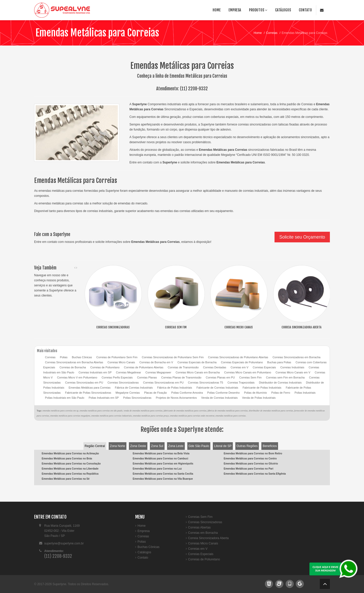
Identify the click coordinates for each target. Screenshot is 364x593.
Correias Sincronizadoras (123, 383)
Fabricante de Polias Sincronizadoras (88, 393)
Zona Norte (118, 446)
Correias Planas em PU (220, 377)
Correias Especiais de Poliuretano (242, 362)
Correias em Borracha (203, 533)
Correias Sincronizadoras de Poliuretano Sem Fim (173, 357)
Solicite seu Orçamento (302, 237)
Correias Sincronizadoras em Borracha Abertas (74, 362)
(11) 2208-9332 (194, 89)
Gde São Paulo (199, 446)
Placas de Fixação (155, 393)
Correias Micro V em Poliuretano (77, 377)
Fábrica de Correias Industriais (134, 388)
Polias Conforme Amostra (187, 393)
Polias (64, 357)
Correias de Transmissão (183, 367)
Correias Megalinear (129, 372)
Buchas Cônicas (82, 357)
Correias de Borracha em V (156, 362)
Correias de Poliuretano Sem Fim (117, 357)
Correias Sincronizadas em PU (84, 383)
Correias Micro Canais (121, 362)
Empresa (235, 10)
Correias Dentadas (215, 367)
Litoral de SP (223, 446)
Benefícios (270, 446)
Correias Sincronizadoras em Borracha (297, 357)
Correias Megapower (158, 372)
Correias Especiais (264, 367)
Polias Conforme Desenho (223, 393)
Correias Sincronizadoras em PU (163, 383)
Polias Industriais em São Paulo (65, 398)
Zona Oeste (138, 446)
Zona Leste (176, 446)
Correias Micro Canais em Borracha (198, 372)
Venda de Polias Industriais (259, 398)
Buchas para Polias (279, 362)
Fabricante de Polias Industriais (262, 388)
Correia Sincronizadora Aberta (208, 538)
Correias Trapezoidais (241, 383)
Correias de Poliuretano (105, 367)
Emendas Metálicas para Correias (97, 33)
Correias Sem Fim (250, 377)
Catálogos (283, 10)
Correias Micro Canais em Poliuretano (248, 372)
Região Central (95, 446)
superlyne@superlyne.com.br (64, 543)
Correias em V (239, 367)
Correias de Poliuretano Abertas (144, 367)
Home (217, 10)
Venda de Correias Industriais (219, 398)
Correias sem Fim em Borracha (285, 377)
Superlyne (59, 584)
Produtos (258, 10)
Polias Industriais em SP (104, 398)
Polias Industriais (305, 393)
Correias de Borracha (73, 367)
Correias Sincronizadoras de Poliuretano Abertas (238, 357)
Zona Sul (157, 446)
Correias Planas (147, 377)
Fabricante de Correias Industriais (217, 388)
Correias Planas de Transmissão (181, 377)
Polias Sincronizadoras (137, 398)
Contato (305, 10)
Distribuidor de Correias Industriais (280, 383)
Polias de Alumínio (255, 393)
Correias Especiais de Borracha (197, 362)
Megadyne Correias (128, 393)
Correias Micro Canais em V (293, 372)
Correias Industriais (292, 367)
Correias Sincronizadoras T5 (206, 383)
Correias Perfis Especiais (117, 377)
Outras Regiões (247, 446)
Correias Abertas (199, 527)
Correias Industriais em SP (95, 372)
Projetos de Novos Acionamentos (176, 398)
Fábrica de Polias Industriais (175, 388)
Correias (272, 33)
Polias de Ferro (281, 393)
